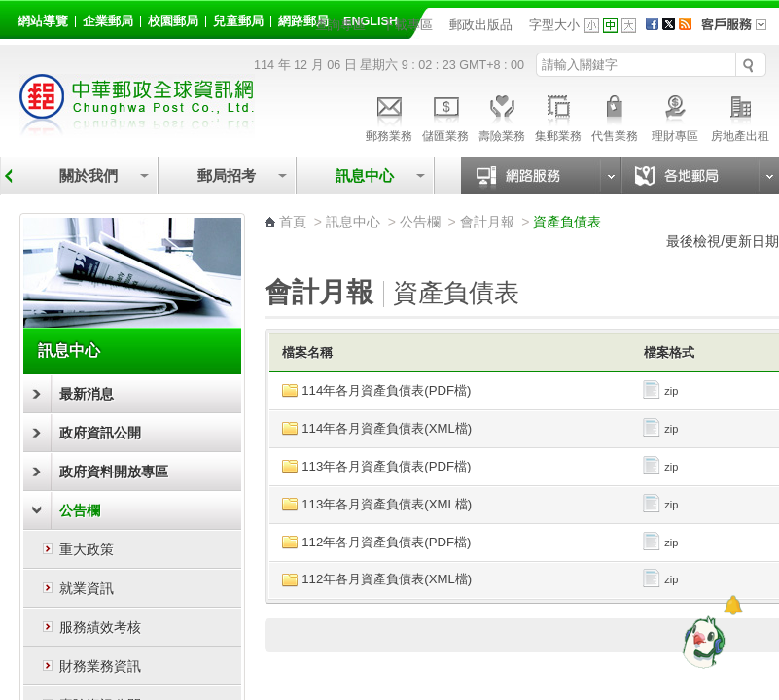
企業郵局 (108, 21)
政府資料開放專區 (114, 472)
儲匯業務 (445, 116)
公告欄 (80, 510)
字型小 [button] (592, 26)
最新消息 (87, 394)
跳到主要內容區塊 (10, 10)
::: (21, 18)
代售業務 (615, 116)
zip (660, 391)
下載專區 (407, 25)
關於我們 (89, 175)
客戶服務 (740, 31)
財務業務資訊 (100, 666)
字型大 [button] (629, 26)
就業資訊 (87, 588)
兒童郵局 (238, 21)
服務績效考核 (100, 627)
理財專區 (674, 116)
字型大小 (554, 25)
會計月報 (487, 222)
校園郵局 (173, 21)
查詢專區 (340, 25)
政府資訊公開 (100, 433)
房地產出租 (740, 116)
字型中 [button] (610, 26)
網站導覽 (43, 21)
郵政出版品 (481, 25)
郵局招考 (227, 175)
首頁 (293, 222)
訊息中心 (365, 175)
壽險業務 (502, 116)
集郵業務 (558, 116)
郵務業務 (389, 116)
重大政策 (87, 549)
